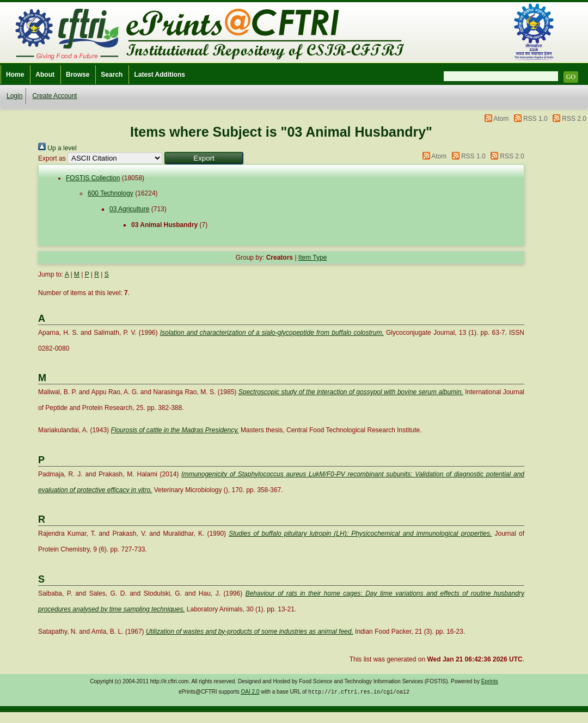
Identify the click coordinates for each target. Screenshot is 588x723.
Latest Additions (160, 75)
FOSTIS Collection (93, 178)
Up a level (57, 148)
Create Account (54, 96)
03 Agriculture (129, 209)
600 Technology (111, 193)
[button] (204, 158)
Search (112, 75)
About (45, 75)
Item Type (313, 258)
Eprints (490, 681)
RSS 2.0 (574, 119)
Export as (52, 158)
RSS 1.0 (535, 119)
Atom (501, 119)
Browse (78, 75)
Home (15, 75)
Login (14, 96)
